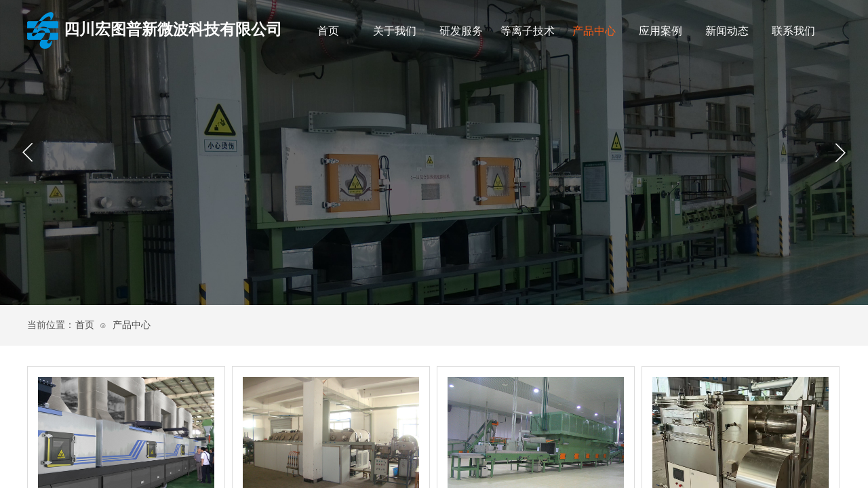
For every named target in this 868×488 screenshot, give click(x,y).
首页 (328, 31)
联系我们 (793, 31)
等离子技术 (528, 31)
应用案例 (660, 31)
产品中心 (594, 31)
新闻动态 (727, 31)
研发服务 (461, 31)
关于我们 (395, 31)
